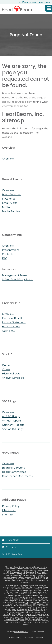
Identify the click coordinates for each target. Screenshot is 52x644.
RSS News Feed (15, 554)
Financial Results (13, 318)
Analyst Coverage (13, 378)
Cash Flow (9, 331)
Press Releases (11, 195)
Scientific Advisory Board (18, 280)
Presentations (11, 250)
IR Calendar (9, 199)
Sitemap (7, 515)
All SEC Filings (11, 416)
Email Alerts (10, 203)
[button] (49, 8)
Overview (8, 159)
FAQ (5, 258)
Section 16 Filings (13, 429)
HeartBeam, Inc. (21, 632)
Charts (6, 369)
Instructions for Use (23, 622)
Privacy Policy (11, 506)
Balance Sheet (11, 327)
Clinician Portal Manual (35, 623)
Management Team (14, 275)
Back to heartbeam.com (36, 2)
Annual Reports (12, 421)
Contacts (8, 254)
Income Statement (14, 322)
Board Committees (14, 472)
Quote (6, 365)
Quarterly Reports (13, 425)
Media (6, 207)
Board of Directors (13, 468)
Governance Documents (17, 476)
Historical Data (11, 374)
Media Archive (11, 211)
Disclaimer (9, 510)
